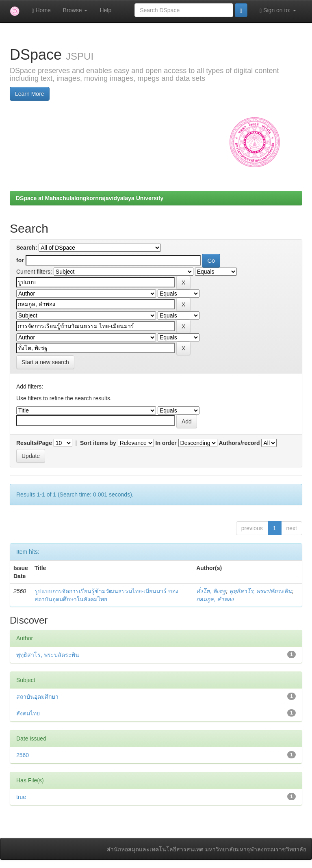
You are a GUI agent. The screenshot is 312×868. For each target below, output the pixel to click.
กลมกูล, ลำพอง (215, 599)
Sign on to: (278, 10)
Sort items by (98, 443)
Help (105, 10)
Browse (75, 10)
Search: (27, 248)
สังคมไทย (28, 713)
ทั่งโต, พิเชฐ (211, 591)
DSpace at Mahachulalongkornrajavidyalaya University (90, 198)
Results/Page (34, 443)
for (20, 260)
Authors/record (239, 443)
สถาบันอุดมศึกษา (37, 697)
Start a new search (45, 362)
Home (41, 10)
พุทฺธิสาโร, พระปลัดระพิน (261, 591)
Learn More (30, 94)
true (21, 797)
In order (166, 443)
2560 (23, 755)
